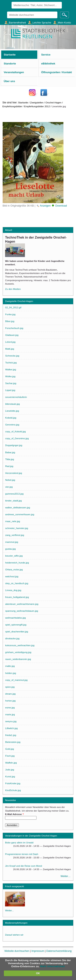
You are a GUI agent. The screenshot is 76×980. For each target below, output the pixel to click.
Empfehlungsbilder (12, 106)
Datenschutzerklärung (59, 951)
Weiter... (9, 910)
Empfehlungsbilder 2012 (37, 106)
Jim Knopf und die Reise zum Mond (24, 866)
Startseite (23, 102)
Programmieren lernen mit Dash (22, 854)
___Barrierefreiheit (15, 22)
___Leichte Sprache (40, 22)
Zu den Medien (13, 289)
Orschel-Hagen (53, 102)
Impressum (38, 951)
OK (38, 973)
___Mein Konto (62, 22)
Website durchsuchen (7, 11)
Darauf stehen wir (14, 935)
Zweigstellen (37, 102)
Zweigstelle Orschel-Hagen (19, 301)
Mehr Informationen (52, 966)
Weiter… (66, 876)
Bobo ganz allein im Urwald (19, 843)
